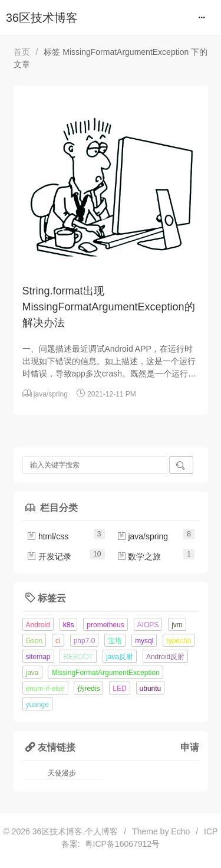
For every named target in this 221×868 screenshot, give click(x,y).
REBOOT (78, 657)
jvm (177, 625)
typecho (179, 641)
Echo (180, 831)
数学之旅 (139, 556)
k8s (69, 625)
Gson (34, 641)
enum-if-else (45, 689)
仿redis (88, 689)
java (32, 673)
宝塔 (115, 641)
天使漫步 (62, 773)
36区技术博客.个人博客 (75, 831)
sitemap (38, 657)
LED (119, 689)
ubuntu (151, 689)
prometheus (105, 625)
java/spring (51, 394)
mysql (144, 641)
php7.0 (85, 641)
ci (58, 641)
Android (38, 625)
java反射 (120, 657)
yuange (37, 705)
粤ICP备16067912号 (120, 844)
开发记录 (49, 556)
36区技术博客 (42, 18)
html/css (47, 536)
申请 (190, 747)
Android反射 (165, 657)
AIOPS (148, 625)
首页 (22, 52)
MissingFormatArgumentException (105, 673)
